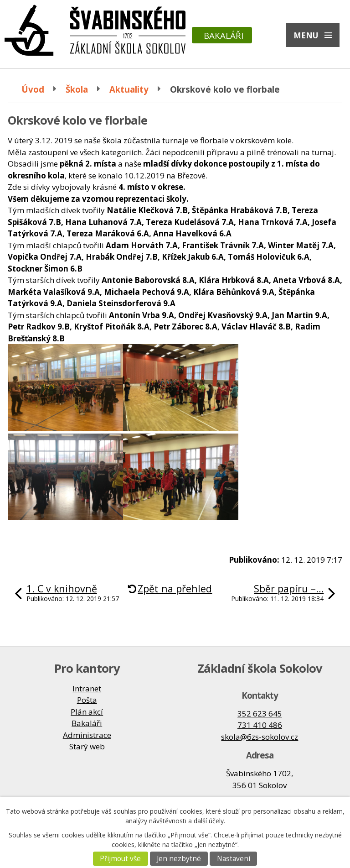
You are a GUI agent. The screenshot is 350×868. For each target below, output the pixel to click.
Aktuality (129, 89)
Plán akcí (87, 712)
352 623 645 (260, 714)
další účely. (209, 821)
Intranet (87, 688)
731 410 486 (260, 725)
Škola (77, 89)
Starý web (87, 746)
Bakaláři (224, 35)
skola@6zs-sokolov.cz (260, 737)
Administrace (87, 735)
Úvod (33, 89)
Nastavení (234, 859)
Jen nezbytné (179, 859)
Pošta (87, 700)
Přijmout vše (120, 859)
